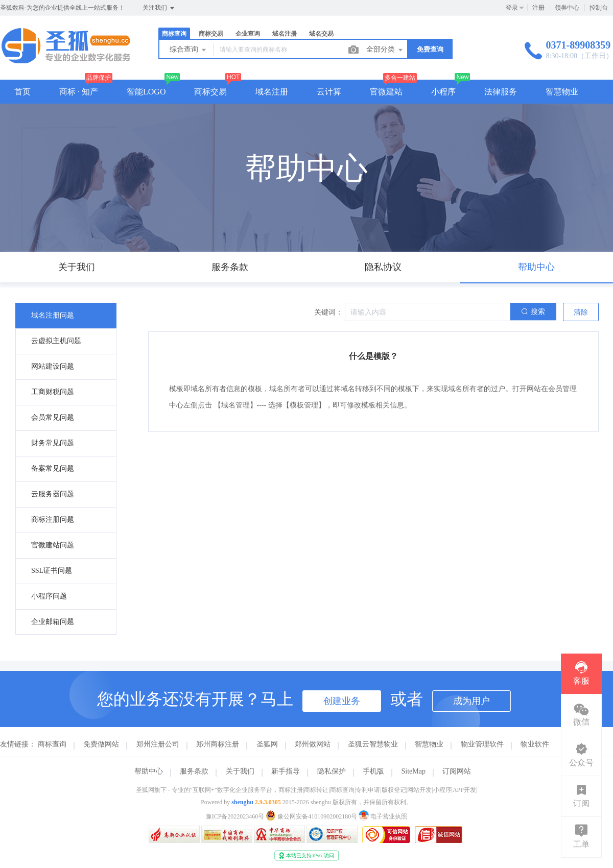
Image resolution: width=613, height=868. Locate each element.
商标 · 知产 (79, 92)
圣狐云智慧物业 (373, 744)
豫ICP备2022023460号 (235, 816)
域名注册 (285, 34)
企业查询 (248, 34)
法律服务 (501, 92)
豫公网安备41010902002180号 (312, 816)
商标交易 (211, 34)
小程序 (443, 92)
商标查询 (174, 34)
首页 (22, 92)
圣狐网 (267, 744)
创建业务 (342, 701)
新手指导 (286, 771)
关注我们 (159, 8)
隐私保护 (332, 771)
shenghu (242, 802)
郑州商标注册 (218, 744)
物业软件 (535, 744)
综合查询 (188, 50)
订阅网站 (457, 771)
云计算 (329, 92)
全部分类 (385, 50)
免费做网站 (101, 744)
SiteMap (414, 771)
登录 (512, 8)
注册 (538, 8)
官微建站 (386, 92)
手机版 (373, 771)
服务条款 (194, 771)
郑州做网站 (313, 744)
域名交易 (321, 34)
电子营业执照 (383, 816)
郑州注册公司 (158, 744)
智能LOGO (146, 92)
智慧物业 (562, 92)
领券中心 (567, 8)
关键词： (328, 312)
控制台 (599, 8)
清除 (581, 312)
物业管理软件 (482, 744)
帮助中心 (149, 771)
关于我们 (240, 771)
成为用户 (471, 701)
